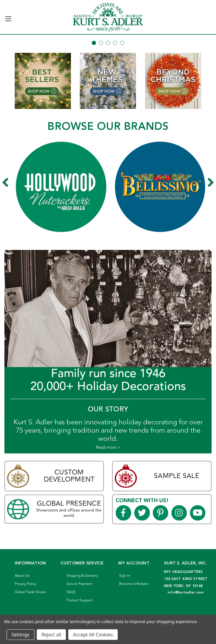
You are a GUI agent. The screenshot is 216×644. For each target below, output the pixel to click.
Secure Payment (79, 584)
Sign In (125, 576)
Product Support (79, 600)
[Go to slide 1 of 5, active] (94, 43)
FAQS (71, 592)
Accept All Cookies (93, 635)
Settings (20, 635)
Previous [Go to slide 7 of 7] (8, 183)
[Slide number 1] (108, 35)
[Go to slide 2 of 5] (101, 43)
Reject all (51, 635)
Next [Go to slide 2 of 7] (211, 183)
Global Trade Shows (30, 592)
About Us (22, 576)
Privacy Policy (25, 584)
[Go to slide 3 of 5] (108, 43)
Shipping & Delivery (82, 576)
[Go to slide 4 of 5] (115, 43)
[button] (43, 81)
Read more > (108, 448)
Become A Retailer (134, 584)
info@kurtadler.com (186, 592)
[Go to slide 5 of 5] (122, 43)
